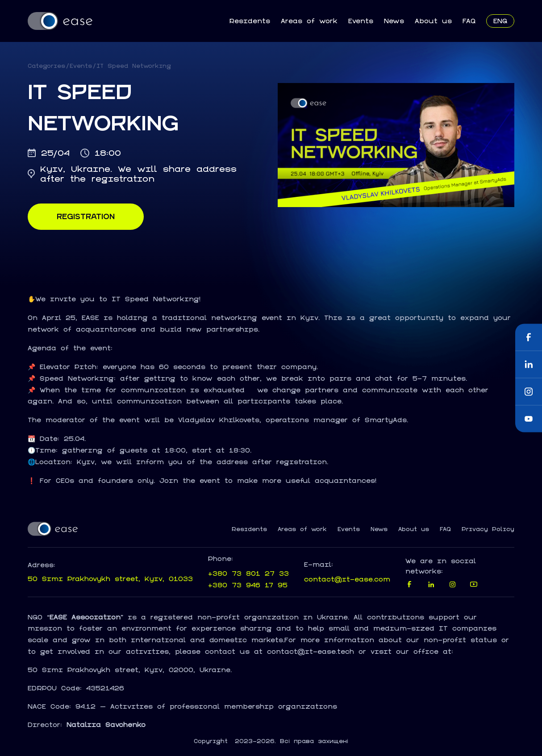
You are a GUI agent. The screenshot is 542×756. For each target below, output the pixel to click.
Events (361, 21)
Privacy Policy (488, 529)
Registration (86, 216)
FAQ (469, 21)
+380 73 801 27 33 (248, 573)
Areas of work (309, 21)
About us (433, 21)
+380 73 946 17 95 (248, 585)
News (394, 21)
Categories (46, 66)
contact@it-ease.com (347, 579)
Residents (250, 21)
